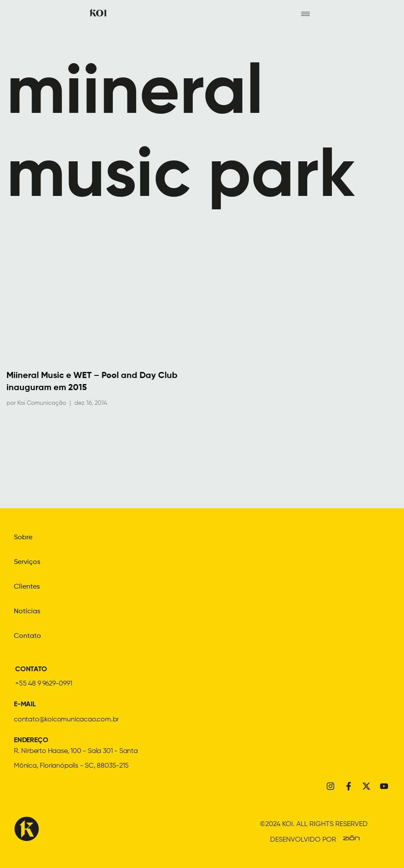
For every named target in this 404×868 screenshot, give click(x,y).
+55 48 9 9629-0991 (43, 682)
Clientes (27, 586)
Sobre (23, 538)
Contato (27, 635)
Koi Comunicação (42, 404)
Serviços (27, 562)
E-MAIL (25, 703)
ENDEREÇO (31, 739)
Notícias (27, 611)
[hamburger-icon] (305, 13)
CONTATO (31, 668)
